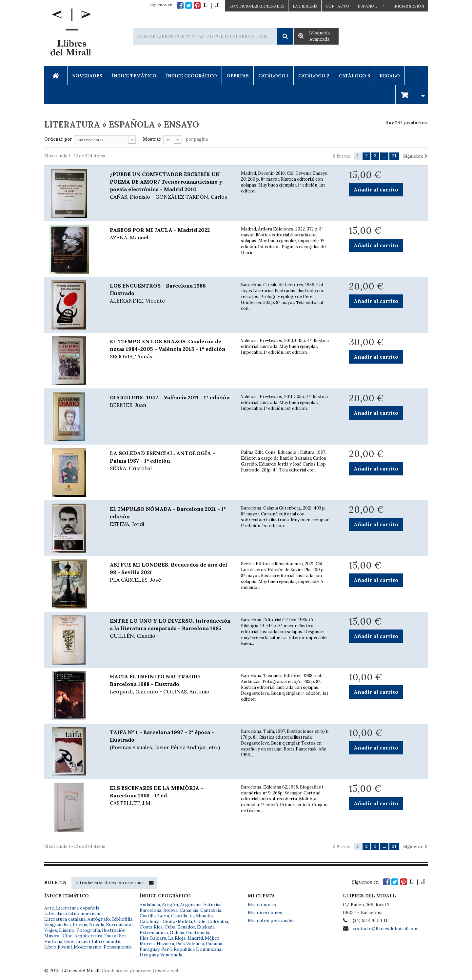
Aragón (170, 905)
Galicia (177, 932)
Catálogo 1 (274, 76)
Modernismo (88, 947)
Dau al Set (115, 936)
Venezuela (171, 955)
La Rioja (177, 938)
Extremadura (154, 932)
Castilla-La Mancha (192, 916)
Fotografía (88, 930)
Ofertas (238, 76)
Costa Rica (151, 927)
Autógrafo (99, 919)
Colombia (218, 921)
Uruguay (149, 955)
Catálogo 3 (354, 76)
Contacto (337, 6)
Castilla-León (154, 916)
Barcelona (150, 910)
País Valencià (190, 944)
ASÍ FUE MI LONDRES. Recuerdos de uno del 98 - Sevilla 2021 (170, 572)
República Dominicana (197, 949)
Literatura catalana (65, 919)
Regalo (390, 76)
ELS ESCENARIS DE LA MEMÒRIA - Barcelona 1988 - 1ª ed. (170, 796)
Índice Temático (134, 76)
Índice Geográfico (191, 76)
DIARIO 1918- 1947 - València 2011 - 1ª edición (170, 401)
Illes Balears (153, 938)
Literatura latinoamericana (73, 913)
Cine (68, 936)
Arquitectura (88, 936)
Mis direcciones (265, 912)
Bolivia (170, 910)
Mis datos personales (271, 920)
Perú (167, 949)
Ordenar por (58, 139)
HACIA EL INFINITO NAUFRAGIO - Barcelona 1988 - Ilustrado (170, 684)
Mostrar (152, 139)
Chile (200, 921)
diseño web (167, 970)
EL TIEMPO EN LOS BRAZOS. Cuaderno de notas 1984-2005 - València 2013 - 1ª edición (170, 349)
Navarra (165, 944)
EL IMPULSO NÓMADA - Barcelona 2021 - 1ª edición (170, 517)
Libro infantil (106, 941)
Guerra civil (77, 941)
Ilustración (114, 930)
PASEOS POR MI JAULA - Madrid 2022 (170, 234)
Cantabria (211, 910)
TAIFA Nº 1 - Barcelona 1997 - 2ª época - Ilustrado (170, 740)
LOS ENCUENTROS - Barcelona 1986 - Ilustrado (170, 293)
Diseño (67, 930)
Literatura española (78, 908)
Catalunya (150, 921)
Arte (49, 908)
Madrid (195, 938)
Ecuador (186, 927)
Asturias (213, 905)
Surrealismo (119, 925)
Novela (97, 925)
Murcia (147, 944)
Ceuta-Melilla (177, 921)
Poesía (80, 925)
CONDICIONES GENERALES (257, 6)
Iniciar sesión (409, 6)
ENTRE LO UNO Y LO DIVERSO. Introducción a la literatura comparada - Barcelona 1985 (170, 629)
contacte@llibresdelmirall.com (386, 929)
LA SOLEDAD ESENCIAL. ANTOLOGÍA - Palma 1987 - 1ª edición (170, 461)
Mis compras (262, 905)
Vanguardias (58, 925)
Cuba (170, 927)
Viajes (51, 930)
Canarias (189, 910)
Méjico (212, 938)
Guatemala (198, 932)
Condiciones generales (127, 970)
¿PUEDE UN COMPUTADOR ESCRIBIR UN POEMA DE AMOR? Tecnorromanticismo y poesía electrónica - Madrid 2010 (170, 186)
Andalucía (150, 905)
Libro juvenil (58, 947)
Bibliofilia (122, 919)
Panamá (214, 944)
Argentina (191, 905)
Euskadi (205, 927)
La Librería (305, 6)
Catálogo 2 (314, 76)
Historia (53, 941)
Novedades (87, 76)
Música (52, 936)
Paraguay (149, 949)
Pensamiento (118, 947)
